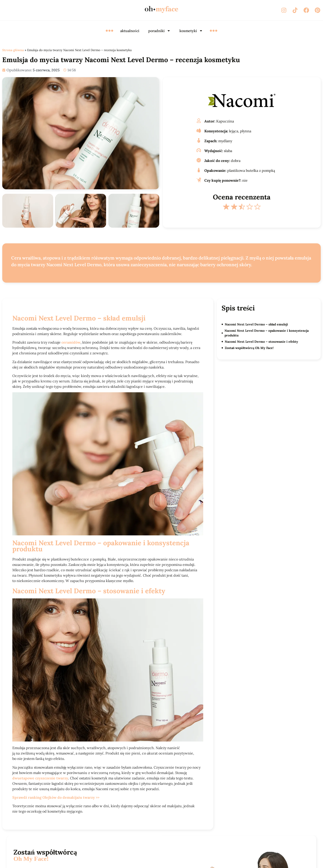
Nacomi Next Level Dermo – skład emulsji (256, 324)
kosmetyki (191, 31)
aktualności (130, 31)
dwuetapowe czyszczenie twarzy (40, 778)
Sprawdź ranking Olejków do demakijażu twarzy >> (56, 797)
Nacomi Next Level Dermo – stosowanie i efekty (261, 342)
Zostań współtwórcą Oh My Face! (249, 348)
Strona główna (13, 50)
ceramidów (71, 342)
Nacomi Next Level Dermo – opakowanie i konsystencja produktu (267, 333)
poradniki (159, 31)
